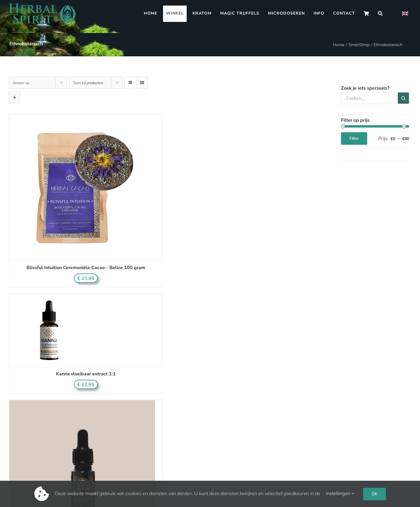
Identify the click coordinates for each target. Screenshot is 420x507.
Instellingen (340, 493)
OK (374, 494)
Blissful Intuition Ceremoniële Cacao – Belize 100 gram (86, 268)
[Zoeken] (380, 14)
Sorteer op (21, 83)
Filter (354, 138)
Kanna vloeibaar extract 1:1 (86, 374)
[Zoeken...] (369, 98)
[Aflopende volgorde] (14, 97)
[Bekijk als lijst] (142, 83)
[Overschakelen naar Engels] (405, 14)
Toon (88, 83)
